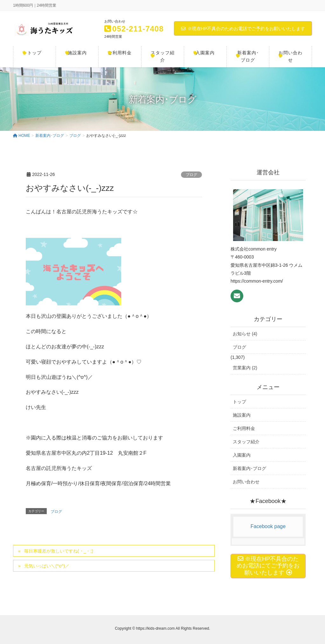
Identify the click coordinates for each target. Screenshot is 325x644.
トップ (239, 402)
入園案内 (242, 455)
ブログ (191, 175)
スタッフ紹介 (246, 442)
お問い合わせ (246, 482)
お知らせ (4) (245, 334)
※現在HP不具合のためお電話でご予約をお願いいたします (243, 29)
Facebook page (268, 526)
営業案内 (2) (245, 368)
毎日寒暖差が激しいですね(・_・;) (59, 551)
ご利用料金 (244, 428)
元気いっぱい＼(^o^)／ (47, 566)
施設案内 (242, 415)
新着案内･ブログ (249, 468)
